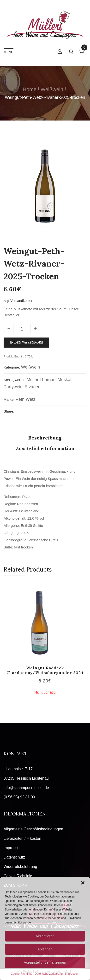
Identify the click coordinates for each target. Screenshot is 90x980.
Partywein (13, 387)
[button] (83, 883)
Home (30, 89)
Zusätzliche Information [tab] (45, 448)
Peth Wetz (26, 399)
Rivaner (32, 387)
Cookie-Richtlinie (21, 974)
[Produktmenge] (22, 329)
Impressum (72, 974)
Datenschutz (14, 857)
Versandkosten (22, 301)
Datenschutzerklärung (49, 974)
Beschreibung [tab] (45, 438)
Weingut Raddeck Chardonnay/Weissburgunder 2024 (45, 670)
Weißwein (52, 89)
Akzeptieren (45, 936)
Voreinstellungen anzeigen (45, 962)
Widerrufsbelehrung (20, 867)
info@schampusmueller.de (26, 788)
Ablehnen (45, 949)
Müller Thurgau (41, 380)
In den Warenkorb (26, 342)
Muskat (65, 380)
